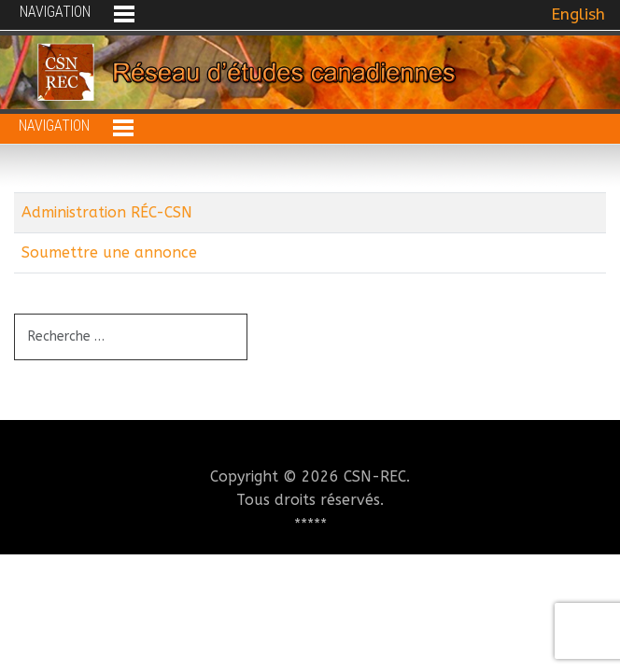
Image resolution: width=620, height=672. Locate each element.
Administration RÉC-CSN (107, 212)
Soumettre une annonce (109, 252)
